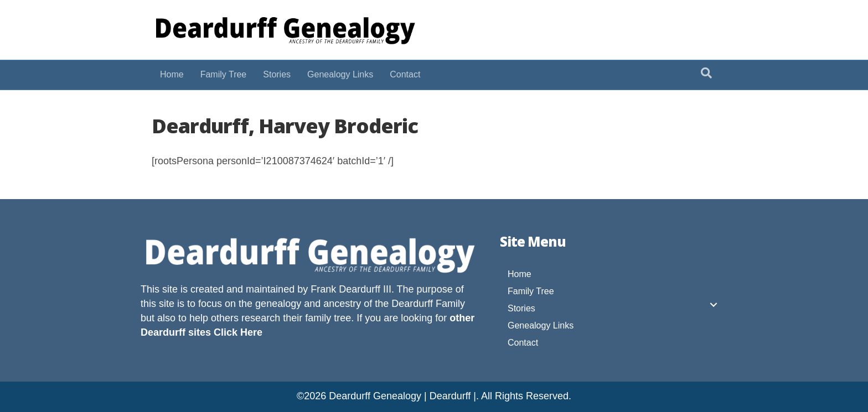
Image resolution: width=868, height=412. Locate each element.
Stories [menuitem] (521, 308)
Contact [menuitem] (523, 343)
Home (172, 74)
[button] (714, 305)
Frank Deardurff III (351, 289)
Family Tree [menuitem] (531, 291)
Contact (405, 74)
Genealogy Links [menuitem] (541, 325)
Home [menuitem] (520, 274)
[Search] (706, 73)
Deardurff (412, 304)
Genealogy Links (340, 74)
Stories (277, 74)
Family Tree (224, 74)
